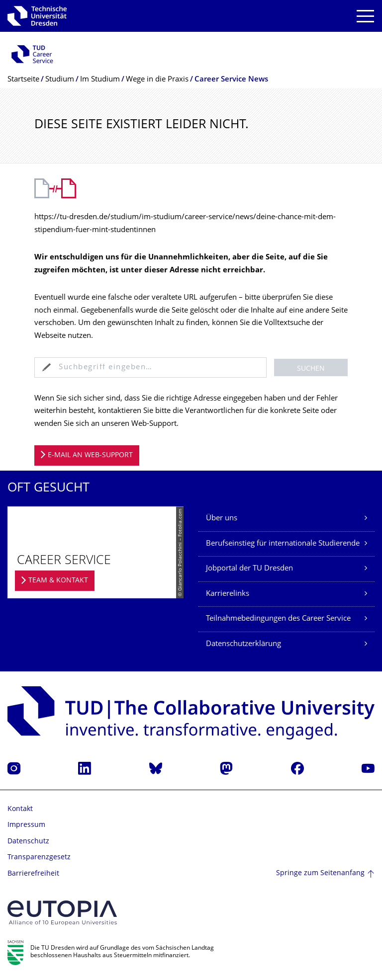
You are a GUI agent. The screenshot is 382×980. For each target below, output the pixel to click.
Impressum (26, 825)
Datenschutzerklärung (243, 644)
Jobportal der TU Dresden (249, 569)
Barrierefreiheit (33, 874)
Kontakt (20, 809)
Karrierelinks (228, 594)
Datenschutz (28, 842)
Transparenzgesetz (39, 857)
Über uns (222, 519)
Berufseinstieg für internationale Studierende (283, 544)
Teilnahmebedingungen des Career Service (278, 619)
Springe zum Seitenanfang (320, 873)
